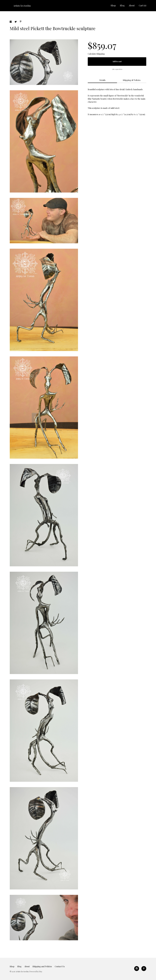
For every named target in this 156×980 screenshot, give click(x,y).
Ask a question (117, 69)
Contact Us (60, 966)
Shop (113, 5)
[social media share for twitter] (16, 22)
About (132, 5)
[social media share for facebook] (11, 22)
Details (102, 80)
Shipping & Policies (132, 80)
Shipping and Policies (42, 966)
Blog (122, 5)
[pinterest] (144, 969)
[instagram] (137, 969)
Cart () (143, 5)
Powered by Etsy (36, 972)
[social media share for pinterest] (21, 22)
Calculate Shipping (96, 54)
